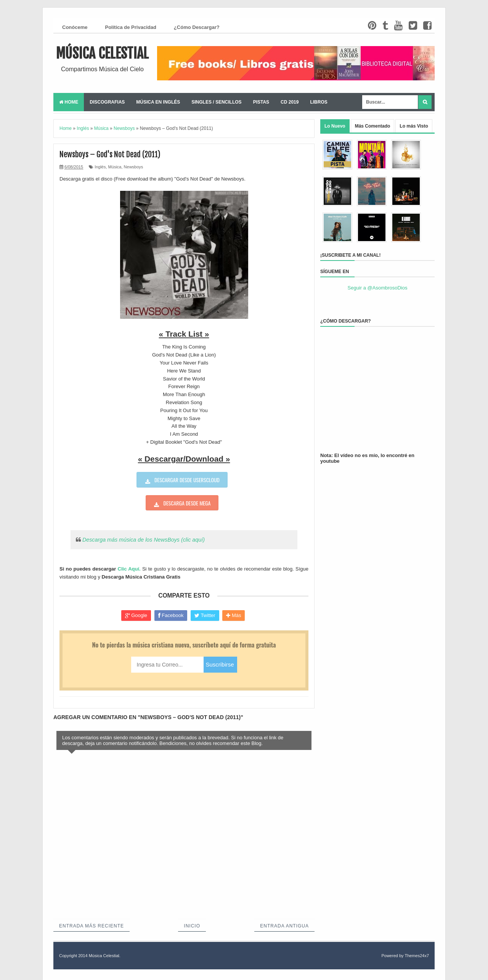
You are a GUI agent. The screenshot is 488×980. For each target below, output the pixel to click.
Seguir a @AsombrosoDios (378, 288)
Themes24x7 (417, 956)
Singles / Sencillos (216, 102)
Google (136, 615)
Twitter (205, 615)
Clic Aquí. (129, 569)
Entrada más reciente (91, 926)
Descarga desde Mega (187, 503)
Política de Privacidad (130, 27)
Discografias (107, 102)
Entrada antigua (284, 926)
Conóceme (75, 27)
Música (115, 167)
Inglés (100, 167)
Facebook (171, 615)
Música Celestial (102, 54)
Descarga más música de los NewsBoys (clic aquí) (144, 540)
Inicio (192, 926)
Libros (319, 102)
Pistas (261, 102)
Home (69, 102)
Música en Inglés (158, 102)
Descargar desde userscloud (187, 480)
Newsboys (134, 167)
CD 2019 (290, 102)
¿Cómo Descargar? (197, 27)
